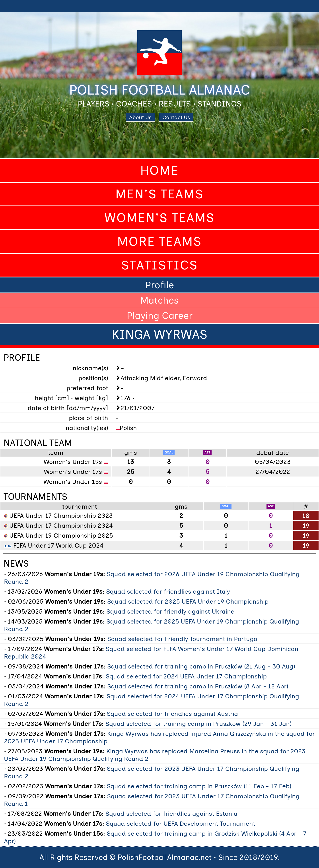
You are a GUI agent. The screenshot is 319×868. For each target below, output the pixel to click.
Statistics (159, 265)
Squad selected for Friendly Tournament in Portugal (183, 639)
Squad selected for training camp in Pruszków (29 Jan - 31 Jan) (198, 724)
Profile (159, 285)
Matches (159, 300)
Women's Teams (159, 218)
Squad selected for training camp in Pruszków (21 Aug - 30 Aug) (201, 666)
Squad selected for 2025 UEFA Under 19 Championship (188, 601)
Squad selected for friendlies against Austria (172, 714)
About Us (140, 117)
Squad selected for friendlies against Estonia (171, 814)
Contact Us (176, 117)
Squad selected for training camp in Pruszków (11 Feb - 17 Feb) (199, 786)
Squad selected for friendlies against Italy (168, 591)
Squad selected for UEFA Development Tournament (181, 823)
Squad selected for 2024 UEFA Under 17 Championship (186, 676)
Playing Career (160, 316)
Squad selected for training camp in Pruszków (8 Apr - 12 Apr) (198, 686)
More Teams (159, 241)
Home (159, 170)
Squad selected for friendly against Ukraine (170, 611)
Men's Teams (159, 194)
